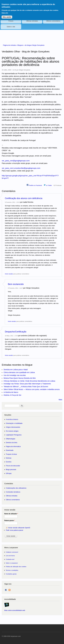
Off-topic (9, 473)
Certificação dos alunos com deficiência (24, 198)
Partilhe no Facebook (34, 185)
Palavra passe (10, 520)
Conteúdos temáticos (13, 492)
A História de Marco (11, 392)
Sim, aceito (7, 15)
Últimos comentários (53, 21)
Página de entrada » (10, 45)
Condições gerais (11, 574)
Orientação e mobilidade (14, 423)
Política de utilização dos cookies (16, 567)
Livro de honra (10, 556)
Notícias (9, 458)
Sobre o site (11, 27)
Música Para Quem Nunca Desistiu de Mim (20, 378)
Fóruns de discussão (13, 466)
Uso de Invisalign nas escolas (15, 375)
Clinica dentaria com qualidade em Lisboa (19, 372)
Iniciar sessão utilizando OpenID (19, 528)
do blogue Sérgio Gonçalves (35, 45)
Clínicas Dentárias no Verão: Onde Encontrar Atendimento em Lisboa (29, 381)
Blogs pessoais (11, 469)
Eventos (9, 462)
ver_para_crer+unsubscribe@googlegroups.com (21, 168)
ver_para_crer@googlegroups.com (16, 161)
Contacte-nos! (10, 559)
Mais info (5, 11)
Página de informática (13, 446)
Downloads (10, 450)
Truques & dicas (11, 454)
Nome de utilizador (11, 514)
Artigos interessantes (13, 427)
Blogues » (21, 45)
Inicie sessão (9, 274)
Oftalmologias (11, 439)
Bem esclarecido (16, 284)
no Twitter (48, 185)
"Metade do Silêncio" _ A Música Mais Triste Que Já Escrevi (26, 387)
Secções (8, 415)
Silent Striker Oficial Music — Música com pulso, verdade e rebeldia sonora (32, 389)
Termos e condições (12, 570)
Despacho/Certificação (16, 332)
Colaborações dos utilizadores (16, 488)
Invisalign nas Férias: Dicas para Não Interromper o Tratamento (27, 384)
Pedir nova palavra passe (15, 530)
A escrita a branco (12, 419)
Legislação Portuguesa (14, 435)
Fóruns (11, 21)
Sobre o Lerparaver (12, 563)
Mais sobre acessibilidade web (15, 610)
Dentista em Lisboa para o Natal (16, 370)
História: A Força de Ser (12, 395)
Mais (60, 400)
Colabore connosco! (12, 552)
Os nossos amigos (12, 431)
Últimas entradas (32, 21)
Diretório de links (12, 443)
